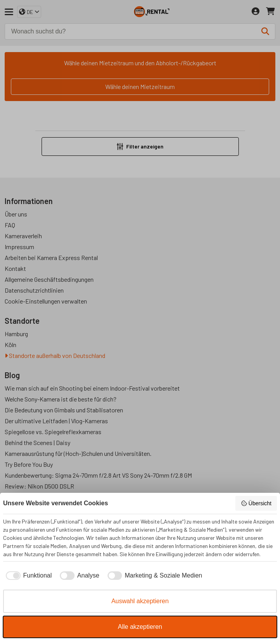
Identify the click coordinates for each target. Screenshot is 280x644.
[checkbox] (27, 576)
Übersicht (256, 503)
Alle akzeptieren (140, 627)
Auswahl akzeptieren (140, 601)
